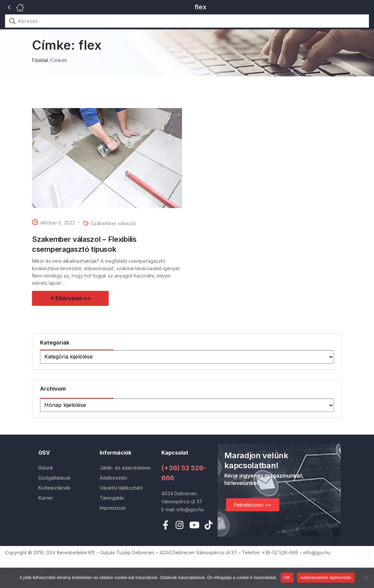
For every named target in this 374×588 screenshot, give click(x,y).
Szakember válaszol (113, 223)
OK (287, 577)
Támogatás (112, 498)
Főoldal (40, 60)
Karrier (46, 498)
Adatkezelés (113, 478)
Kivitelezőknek (54, 488)
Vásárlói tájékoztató (121, 488)
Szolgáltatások (54, 478)
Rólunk (46, 468)
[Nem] (366, 578)
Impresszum (113, 508)
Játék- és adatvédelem (125, 468)
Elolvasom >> (73, 298)
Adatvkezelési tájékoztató (326, 577)
